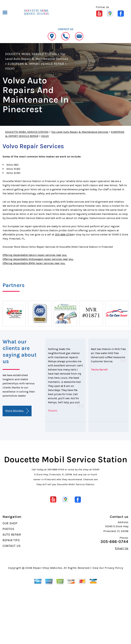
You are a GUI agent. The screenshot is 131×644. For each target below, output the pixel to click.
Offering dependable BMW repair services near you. (34, 263)
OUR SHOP (10, 523)
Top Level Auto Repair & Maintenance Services (80, 132)
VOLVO (10, 69)
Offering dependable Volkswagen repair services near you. (38, 259)
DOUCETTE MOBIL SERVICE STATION (31, 54)
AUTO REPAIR (12, 535)
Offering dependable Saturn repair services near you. (35, 255)
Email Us (122, 548)
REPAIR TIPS (11, 540)
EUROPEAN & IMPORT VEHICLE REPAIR (36, 64)
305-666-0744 (64, 234)
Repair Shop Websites (48, 568)
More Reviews (17, 411)
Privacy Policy (114, 568)
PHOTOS (8, 529)
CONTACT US (12, 546)
